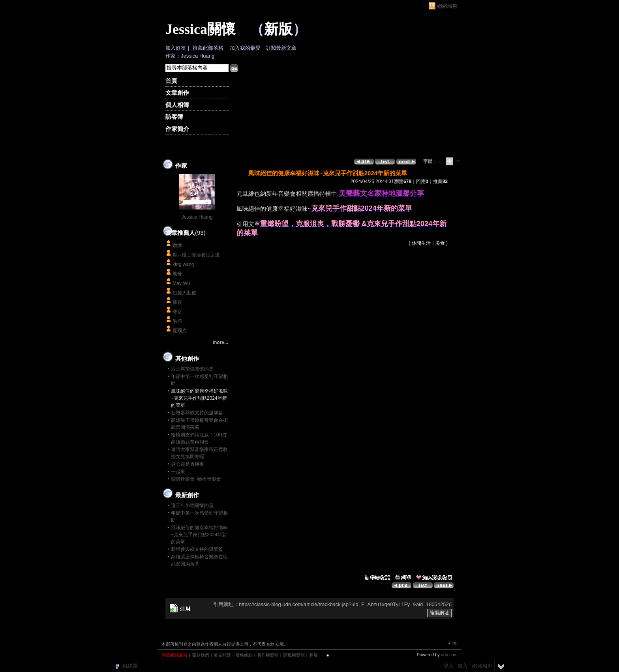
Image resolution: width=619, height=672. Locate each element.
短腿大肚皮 (184, 293)
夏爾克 (180, 331)
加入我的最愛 (245, 48)
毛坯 (177, 321)
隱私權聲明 (294, 655)
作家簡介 (177, 129)
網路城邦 (447, 6)
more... (220, 343)
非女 (177, 312)
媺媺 (177, 245)
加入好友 (176, 48)
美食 (440, 243)
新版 (278, 29)
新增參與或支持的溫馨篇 (197, 413)
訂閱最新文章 (281, 48)
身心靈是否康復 (188, 464)
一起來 (178, 472)
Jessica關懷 (201, 29)
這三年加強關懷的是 (192, 369)
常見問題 (222, 655)
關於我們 (201, 655)
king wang (183, 264)
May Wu (181, 283)
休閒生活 (421, 243)
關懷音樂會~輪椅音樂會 (196, 479)
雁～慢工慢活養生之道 (196, 255)
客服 (313, 655)
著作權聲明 (268, 655)
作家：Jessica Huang (190, 56)
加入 (463, 666)
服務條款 (244, 655)
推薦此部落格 (208, 48)
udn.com (449, 655)
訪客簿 (174, 117)
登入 (448, 666)
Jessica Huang (197, 217)
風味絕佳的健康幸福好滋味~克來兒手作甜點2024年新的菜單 (199, 535)
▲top (452, 643)
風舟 (177, 274)
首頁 (171, 81)
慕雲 (177, 302)
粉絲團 (130, 666)
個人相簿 (177, 105)
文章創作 (177, 93)
